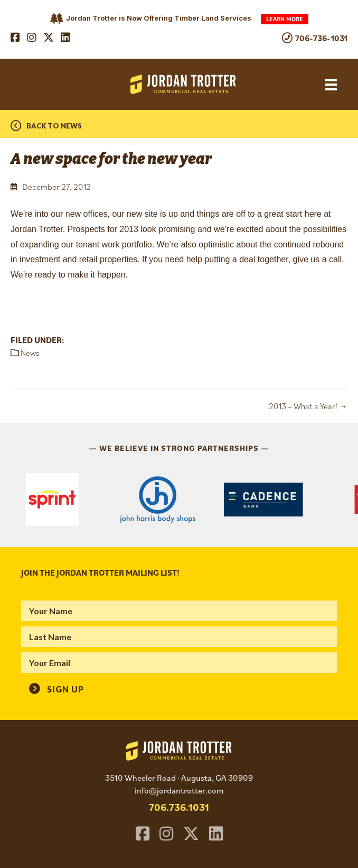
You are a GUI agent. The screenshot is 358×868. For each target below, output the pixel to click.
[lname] (179, 637)
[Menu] (331, 84)
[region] (179, 500)
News (30, 353)
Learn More (285, 19)
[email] (179, 663)
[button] (56, 689)
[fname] (179, 611)
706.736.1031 (179, 807)
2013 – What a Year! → (308, 406)
